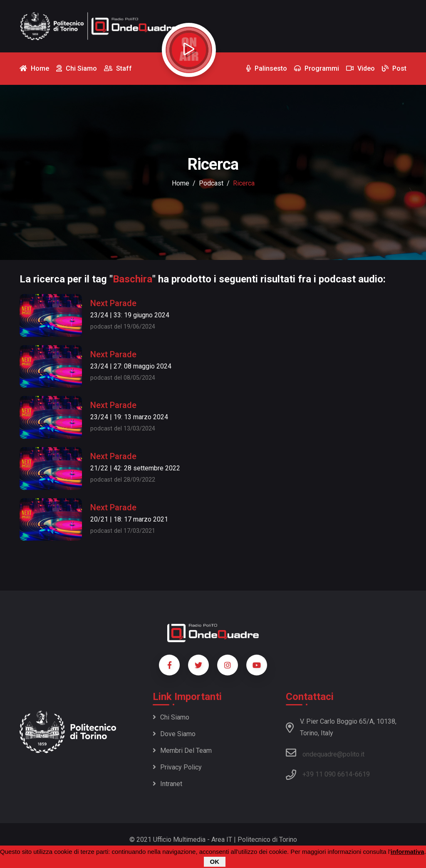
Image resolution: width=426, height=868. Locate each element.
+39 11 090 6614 (327, 774)
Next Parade (113, 303)
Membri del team (182, 751)
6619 (362, 774)
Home (181, 183)
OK (215, 862)
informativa (407, 852)
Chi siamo (171, 717)
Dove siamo (174, 734)
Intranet (167, 784)
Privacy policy (177, 767)
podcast (211, 183)
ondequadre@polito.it (325, 753)
